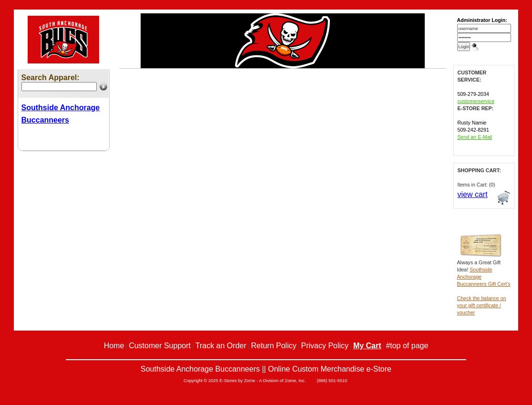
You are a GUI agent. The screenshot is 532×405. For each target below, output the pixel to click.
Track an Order (221, 346)
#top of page (407, 346)
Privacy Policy (325, 346)
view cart (473, 194)
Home (114, 346)
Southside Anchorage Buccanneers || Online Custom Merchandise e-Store (266, 369)
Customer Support (160, 346)
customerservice (476, 101)
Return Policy (274, 346)
